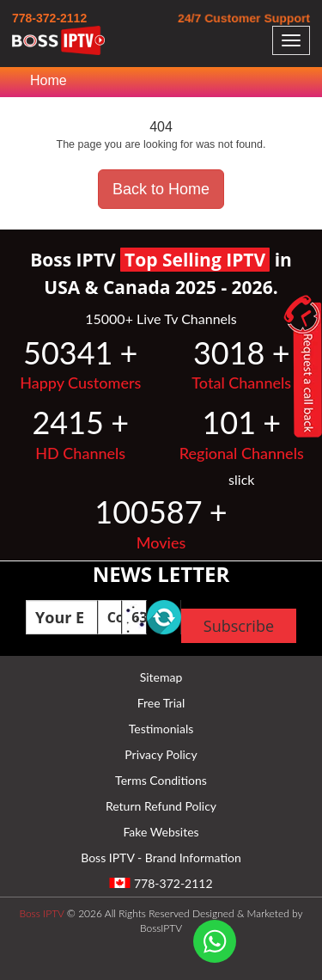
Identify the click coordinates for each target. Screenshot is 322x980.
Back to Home (161, 189)
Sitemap (161, 677)
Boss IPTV (41, 913)
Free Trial (161, 703)
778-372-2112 (49, 18)
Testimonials (161, 729)
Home (49, 80)
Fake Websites (161, 832)
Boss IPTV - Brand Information (161, 857)
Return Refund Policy (161, 806)
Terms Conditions (161, 780)
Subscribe (239, 626)
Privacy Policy (161, 754)
